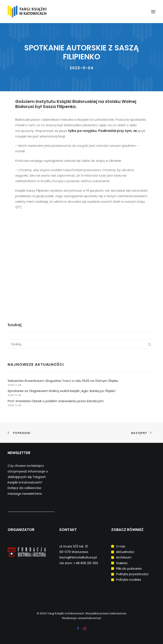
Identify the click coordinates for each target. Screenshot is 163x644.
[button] (153, 12)
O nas (121, 546)
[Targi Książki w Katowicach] (34, 12)
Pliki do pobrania (129, 569)
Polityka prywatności (132, 574)
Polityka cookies (129, 580)
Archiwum (124, 557)
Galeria (122, 563)
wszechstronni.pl (89, 618)
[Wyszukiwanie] (81, 344)
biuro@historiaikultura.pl (78, 557)
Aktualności (125, 552)
